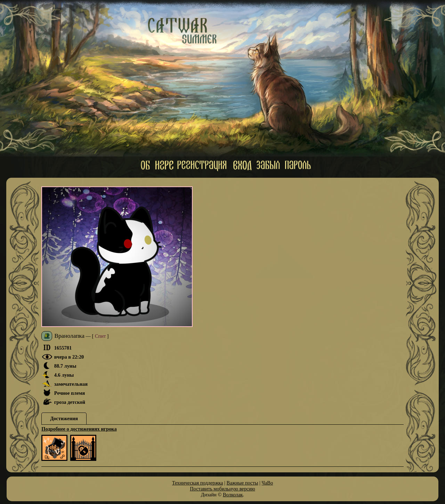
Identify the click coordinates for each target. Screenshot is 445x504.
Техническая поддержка (198, 483)
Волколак (233, 495)
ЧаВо (268, 483)
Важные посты (242, 483)
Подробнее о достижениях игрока (79, 429)
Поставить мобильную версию (222, 489)
